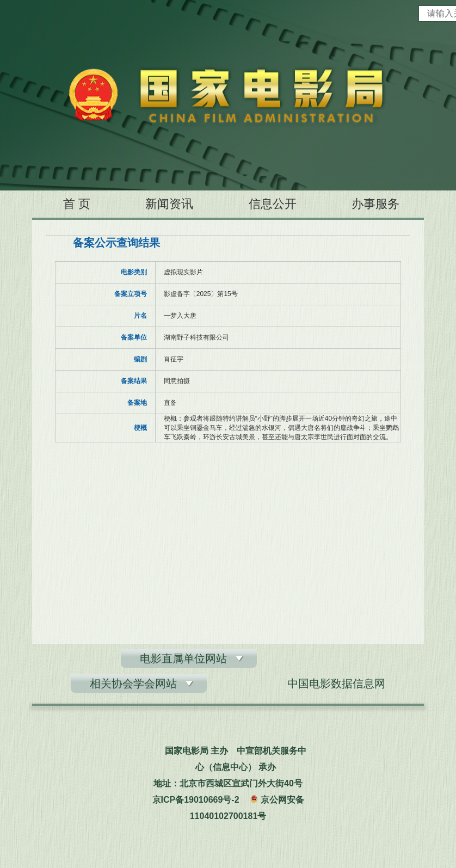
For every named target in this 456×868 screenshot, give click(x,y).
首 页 (77, 204)
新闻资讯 (169, 204)
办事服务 (375, 204)
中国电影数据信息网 (336, 684)
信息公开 (273, 204)
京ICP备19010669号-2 (196, 800)
